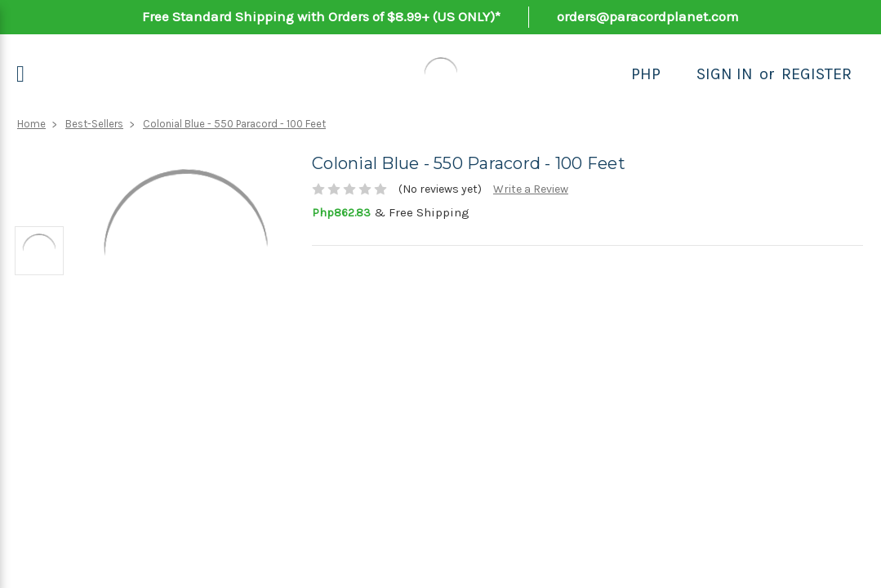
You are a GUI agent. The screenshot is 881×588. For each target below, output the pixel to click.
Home (31, 124)
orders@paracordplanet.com (648, 16)
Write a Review (531, 189)
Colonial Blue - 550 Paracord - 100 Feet (234, 124)
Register (816, 74)
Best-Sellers (94, 124)
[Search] (679, 74)
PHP (646, 74)
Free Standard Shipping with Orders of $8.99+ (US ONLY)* (321, 16)
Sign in (725, 74)
